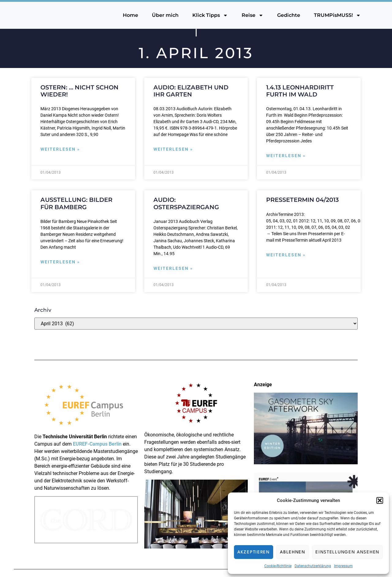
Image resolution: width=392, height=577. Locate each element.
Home (130, 15)
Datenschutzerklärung (313, 566)
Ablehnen (293, 552)
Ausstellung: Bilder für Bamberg (76, 203)
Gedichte (289, 15)
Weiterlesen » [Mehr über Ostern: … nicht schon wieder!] (60, 149)
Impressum (343, 566)
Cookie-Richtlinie (278, 566)
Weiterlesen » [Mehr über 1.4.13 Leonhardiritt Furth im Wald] (286, 156)
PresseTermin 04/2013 (302, 200)
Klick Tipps (210, 15)
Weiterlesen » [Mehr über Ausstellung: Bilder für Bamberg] (60, 262)
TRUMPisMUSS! (337, 15)
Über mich (165, 15)
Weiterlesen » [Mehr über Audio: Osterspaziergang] (173, 268)
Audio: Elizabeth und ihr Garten (191, 91)
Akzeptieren (254, 552)
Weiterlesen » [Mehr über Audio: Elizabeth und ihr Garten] (173, 149)
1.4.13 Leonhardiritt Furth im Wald (300, 91)
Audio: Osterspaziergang (186, 203)
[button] (380, 500)
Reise (253, 15)
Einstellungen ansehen (347, 552)
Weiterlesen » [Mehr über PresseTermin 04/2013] (286, 255)
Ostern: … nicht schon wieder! (79, 91)
